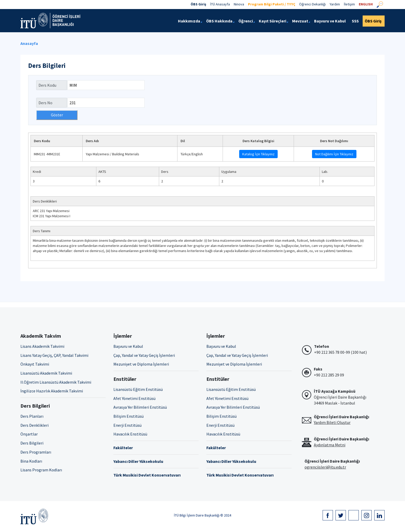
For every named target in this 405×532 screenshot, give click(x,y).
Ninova (239, 4)
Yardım (335, 4)
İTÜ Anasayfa (220, 4)
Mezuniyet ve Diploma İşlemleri (141, 364)
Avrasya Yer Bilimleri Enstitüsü (140, 407)
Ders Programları (36, 452)
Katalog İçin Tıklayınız (258, 154)
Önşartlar (29, 434)
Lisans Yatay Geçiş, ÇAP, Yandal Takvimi (54, 355)
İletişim (349, 4)
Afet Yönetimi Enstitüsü (134, 398)
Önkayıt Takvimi (35, 364)
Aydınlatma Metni (330, 445)
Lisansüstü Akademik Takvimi (46, 373)
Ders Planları (32, 416)
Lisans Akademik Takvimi (42, 346)
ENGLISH (366, 4)
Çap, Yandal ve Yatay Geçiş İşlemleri (144, 355)
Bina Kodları (31, 461)
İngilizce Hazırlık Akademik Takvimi (52, 391)
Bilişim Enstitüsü (128, 416)
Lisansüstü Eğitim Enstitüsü (138, 389)
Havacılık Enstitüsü (130, 434)
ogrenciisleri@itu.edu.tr (325, 467)
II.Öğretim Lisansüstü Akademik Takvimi (56, 382)
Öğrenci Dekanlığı (312, 4)
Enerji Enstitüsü (127, 425)
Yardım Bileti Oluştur (332, 422)
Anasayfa (29, 43)
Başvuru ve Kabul (128, 346)
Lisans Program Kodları (41, 470)
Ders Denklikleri (34, 425)
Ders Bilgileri (32, 443)
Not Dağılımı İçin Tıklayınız (334, 154)
